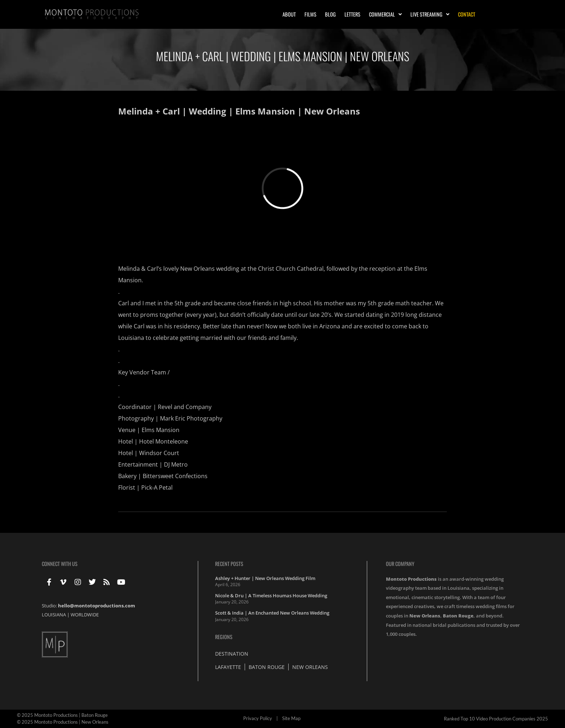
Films (310, 14)
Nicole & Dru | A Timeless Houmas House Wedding (271, 596)
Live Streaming (430, 14)
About (289, 14)
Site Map (291, 718)
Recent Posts (229, 564)
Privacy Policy (258, 718)
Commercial (385, 14)
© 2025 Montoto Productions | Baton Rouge (62, 715)
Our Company (400, 564)
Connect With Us (60, 564)
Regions (224, 637)
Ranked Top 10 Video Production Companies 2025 (496, 719)
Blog (330, 14)
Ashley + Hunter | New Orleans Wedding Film (265, 578)
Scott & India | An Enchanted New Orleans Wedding (272, 613)
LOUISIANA (54, 615)
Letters (352, 14)
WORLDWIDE (85, 615)
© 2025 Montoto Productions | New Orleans (63, 722)
